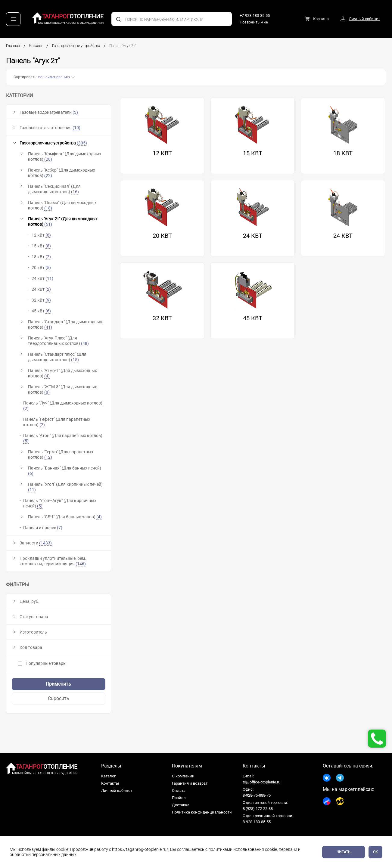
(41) (48, 327)
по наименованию (54, 77)
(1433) (45, 543)
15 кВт (41, 246)
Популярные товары (42, 663)
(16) (75, 192)
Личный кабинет (117, 790)
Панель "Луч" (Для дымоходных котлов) (63, 406)
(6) (31, 473)
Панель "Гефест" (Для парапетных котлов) (57, 422)
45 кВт (41, 311)
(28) (48, 159)
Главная (13, 46)
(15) (75, 360)
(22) (48, 175)
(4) (47, 376)
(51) (48, 224)
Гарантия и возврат (190, 783)
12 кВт (41, 235)
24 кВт (42, 279)
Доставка (181, 805)
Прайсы (179, 798)
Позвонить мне (254, 22)
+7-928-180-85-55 (255, 15)
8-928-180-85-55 (257, 822)
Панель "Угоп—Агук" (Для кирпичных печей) (60, 503)
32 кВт (41, 300)
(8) (47, 392)
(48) (85, 343)
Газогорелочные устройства (76, 46)
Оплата (179, 790)
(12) (48, 457)
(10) (76, 128)
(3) (75, 112)
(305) (82, 143)
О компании (183, 776)
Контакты (110, 783)
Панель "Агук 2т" (123, 46)
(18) (48, 208)
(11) (32, 490)
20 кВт (41, 268)
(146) (81, 564)
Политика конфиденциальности (202, 812)
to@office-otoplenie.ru (261, 782)
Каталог (36, 46)
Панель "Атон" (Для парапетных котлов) (63, 438)
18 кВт (41, 257)
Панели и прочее (43, 528)
